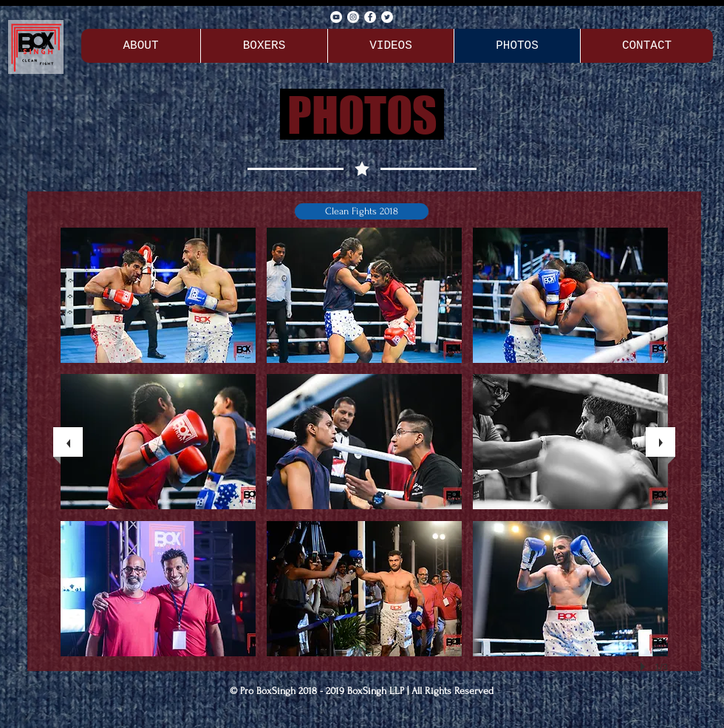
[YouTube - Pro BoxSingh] (336, 17)
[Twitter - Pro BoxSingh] (387, 17)
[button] (362, 211)
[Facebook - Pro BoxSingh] (370, 17)
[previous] (68, 442)
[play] (645, 667)
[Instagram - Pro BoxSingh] (353, 17)
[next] (660, 442)
